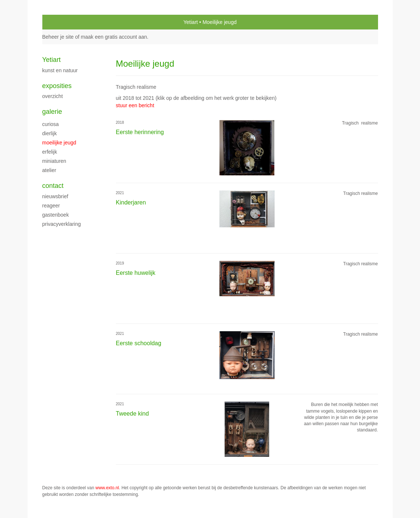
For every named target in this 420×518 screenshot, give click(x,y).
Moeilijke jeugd (59, 143)
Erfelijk (50, 152)
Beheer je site (58, 37)
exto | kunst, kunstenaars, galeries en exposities (63, 22)
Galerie (52, 112)
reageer (51, 206)
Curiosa (51, 124)
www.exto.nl (107, 488)
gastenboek (56, 215)
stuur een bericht (135, 105)
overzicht (53, 96)
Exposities (57, 86)
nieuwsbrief (55, 196)
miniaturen (54, 161)
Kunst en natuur (60, 70)
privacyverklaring (62, 224)
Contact (53, 186)
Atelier (49, 170)
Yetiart (190, 22)
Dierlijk (50, 133)
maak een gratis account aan (114, 37)
